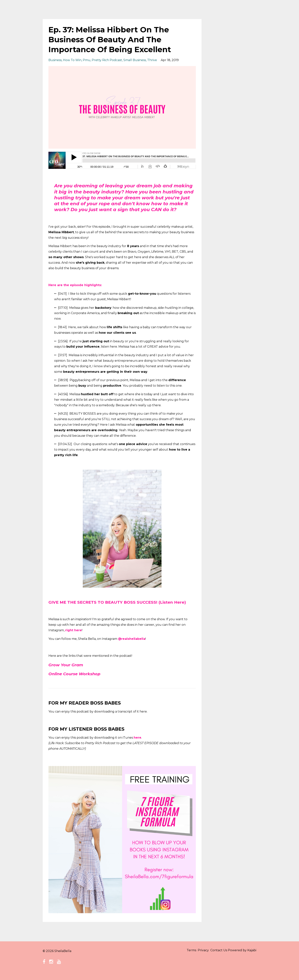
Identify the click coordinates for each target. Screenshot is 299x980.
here (137, 743)
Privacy (197, 957)
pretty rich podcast (107, 60)
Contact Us (216, 957)
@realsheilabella (132, 645)
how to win (72, 60)
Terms (182, 957)
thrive (152, 60)
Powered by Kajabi (242, 957)
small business (135, 60)
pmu (87, 60)
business (55, 60)
